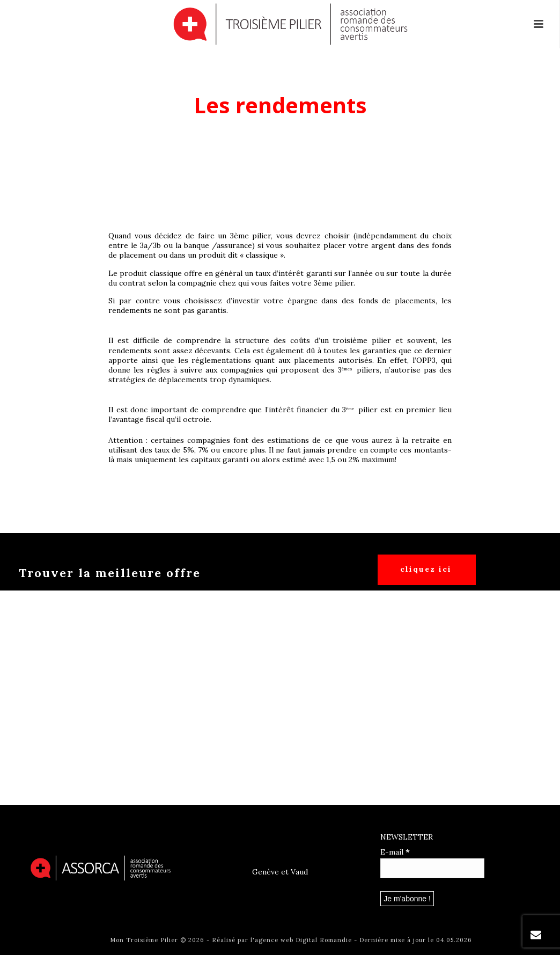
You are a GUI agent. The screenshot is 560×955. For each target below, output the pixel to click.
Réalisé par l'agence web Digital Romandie (282, 940)
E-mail (395, 852)
